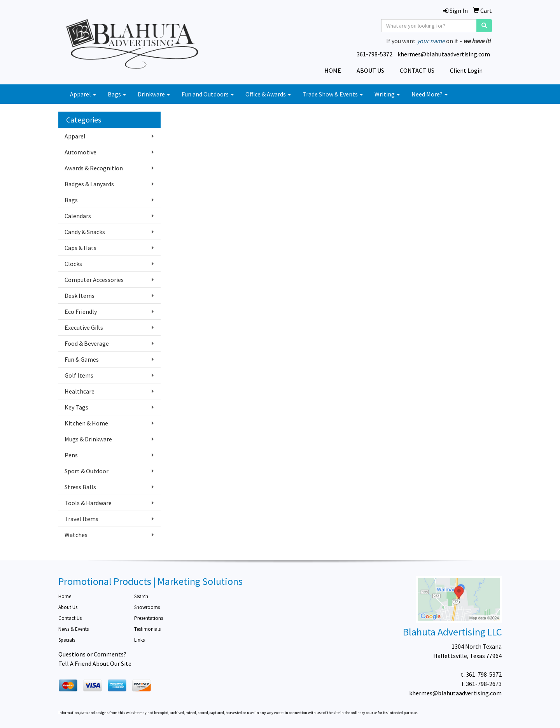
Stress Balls (80, 487)
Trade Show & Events (333, 94)
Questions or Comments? (92, 654)
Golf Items (79, 375)
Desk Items (80, 296)
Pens (71, 455)
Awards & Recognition (94, 168)
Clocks (73, 264)
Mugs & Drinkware (88, 439)
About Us (68, 607)
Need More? (430, 94)
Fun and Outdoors (208, 94)
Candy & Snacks (85, 232)
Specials (67, 640)
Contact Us (70, 618)
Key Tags (76, 407)
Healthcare (80, 391)
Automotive (80, 152)
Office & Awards (268, 94)
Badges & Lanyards (89, 184)
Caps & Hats (80, 248)
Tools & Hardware (88, 503)
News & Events (73, 629)
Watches (76, 535)
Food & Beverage (87, 343)
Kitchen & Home (86, 423)
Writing (387, 94)
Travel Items (81, 519)
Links (139, 640)
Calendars (78, 216)
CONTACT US (417, 70)
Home (65, 596)
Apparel (83, 94)
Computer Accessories (94, 280)
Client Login (466, 70)
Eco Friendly (81, 311)
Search (141, 596)
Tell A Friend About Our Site (95, 663)
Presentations (149, 618)
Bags (117, 94)
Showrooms (147, 607)
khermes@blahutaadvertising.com (444, 54)
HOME (333, 70)
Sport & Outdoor (87, 471)
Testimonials (147, 629)
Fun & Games (82, 359)
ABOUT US (370, 70)
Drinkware (154, 94)
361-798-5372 (374, 54)
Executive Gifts (84, 327)
